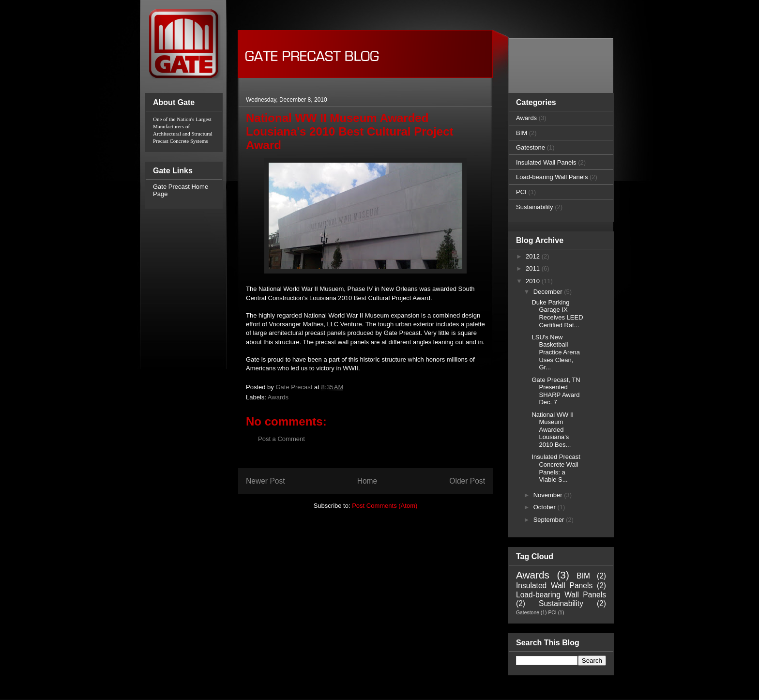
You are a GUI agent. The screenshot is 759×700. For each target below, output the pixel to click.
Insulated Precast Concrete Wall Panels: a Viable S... (556, 468)
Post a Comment (281, 439)
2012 (534, 256)
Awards (278, 397)
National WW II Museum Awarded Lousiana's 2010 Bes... (553, 430)
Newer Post (266, 481)
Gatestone (531, 147)
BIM (522, 133)
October (546, 507)
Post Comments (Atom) (385, 506)
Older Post (467, 481)
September (550, 520)
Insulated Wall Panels (546, 162)
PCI (521, 192)
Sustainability (535, 207)
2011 (534, 268)
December (549, 292)
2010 (534, 281)
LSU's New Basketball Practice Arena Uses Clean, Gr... (556, 352)
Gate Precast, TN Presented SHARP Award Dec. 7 (556, 391)
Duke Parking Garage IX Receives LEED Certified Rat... (557, 314)
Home (367, 481)
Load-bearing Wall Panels (552, 177)
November (549, 495)
